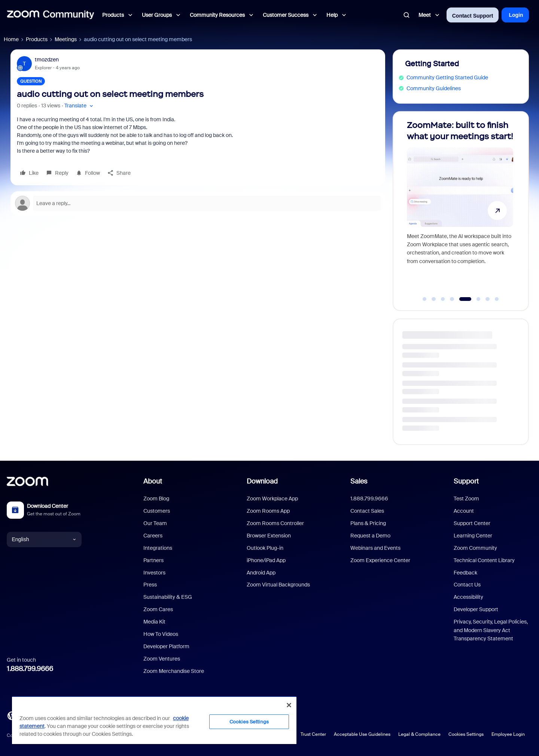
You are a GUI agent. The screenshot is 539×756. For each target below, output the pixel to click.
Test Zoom (466, 499)
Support (466, 481)
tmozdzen (47, 60)
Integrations (158, 548)
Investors (154, 573)
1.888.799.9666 (30, 669)
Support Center (472, 523)
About (153, 481)
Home (11, 39)
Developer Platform (166, 646)
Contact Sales (367, 511)
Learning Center (473, 536)
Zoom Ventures (162, 659)
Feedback (465, 573)
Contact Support (473, 16)
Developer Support (476, 609)
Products (37, 39)
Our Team (155, 523)
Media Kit (154, 622)
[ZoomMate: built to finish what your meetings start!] (460, 208)
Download (262, 481)
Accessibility (468, 597)
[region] (154, 720)
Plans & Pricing (368, 523)
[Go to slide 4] (452, 299)
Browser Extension (269, 536)
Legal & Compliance (419, 734)
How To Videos (161, 634)
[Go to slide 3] (443, 299)
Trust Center (313, 734)
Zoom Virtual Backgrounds (278, 585)
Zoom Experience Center (380, 560)
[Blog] (12, 715)
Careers (153, 536)
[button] (80, 106)
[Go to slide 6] (478, 299)
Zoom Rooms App (268, 511)
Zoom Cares (158, 609)
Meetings (66, 39)
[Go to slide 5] (465, 299)
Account (464, 511)
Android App (261, 573)
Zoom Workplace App (272, 499)
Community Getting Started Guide (447, 77)
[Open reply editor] (198, 203)
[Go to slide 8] (497, 299)
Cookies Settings (466, 734)
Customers (157, 511)
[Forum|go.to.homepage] (51, 15)
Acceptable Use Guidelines (362, 734)
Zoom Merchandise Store (174, 671)
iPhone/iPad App (266, 560)
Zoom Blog (156, 499)
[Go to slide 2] (434, 299)
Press (150, 585)
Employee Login (508, 734)
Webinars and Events (375, 548)
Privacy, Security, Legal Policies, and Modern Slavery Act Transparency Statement (491, 630)
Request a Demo (370, 536)
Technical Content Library (484, 560)
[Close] (289, 705)
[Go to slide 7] (488, 299)
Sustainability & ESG (168, 597)
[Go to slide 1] (424, 299)
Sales (359, 481)
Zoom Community (475, 548)
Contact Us (467, 585)
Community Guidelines (434, 88)
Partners (153, 560)
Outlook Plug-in (265, 548)
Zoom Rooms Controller (275, 523)
